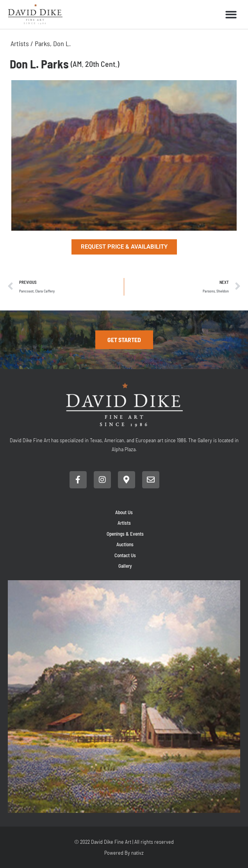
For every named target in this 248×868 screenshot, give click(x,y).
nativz (137, 853)
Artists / (23, 43)
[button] (231, 15)
